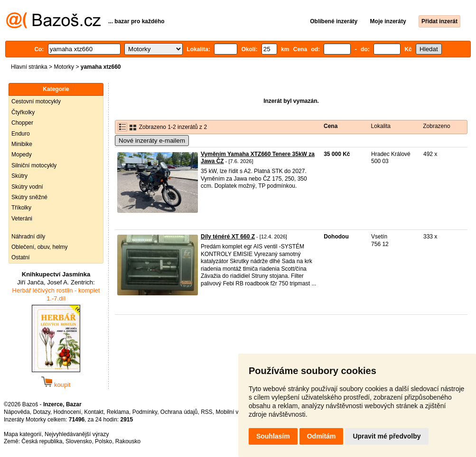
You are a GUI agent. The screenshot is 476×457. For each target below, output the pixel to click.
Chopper (22, 123)
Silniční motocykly (34, 165)
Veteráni (22, 219)
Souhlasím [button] (273, 436)
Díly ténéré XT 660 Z (228, 237)
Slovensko (79, 441)
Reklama (118, 412)
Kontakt (94, 412)
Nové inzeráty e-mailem (152, 141)
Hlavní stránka (29, 67)
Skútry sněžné (29, 197)
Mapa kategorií (23, 434)
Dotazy (41, 412)
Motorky (64, 67)
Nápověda (17, 412)
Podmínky (145, 412)
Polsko (103, 441)
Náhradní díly (28, 237)
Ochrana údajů (179, 412)
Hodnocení (67, 412)
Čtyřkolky (23, 112)
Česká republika (42, 441)
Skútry (19, 176)
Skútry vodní (27, 187)
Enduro (21, 134)
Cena (331, 126)
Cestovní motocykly (36, 101)
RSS (207, 412)
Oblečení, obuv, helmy (40, 247)
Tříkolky (21, 208)
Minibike (22, 144)
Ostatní (21, 257)
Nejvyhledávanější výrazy (77, 434)
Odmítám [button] (322, 436)
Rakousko (128, 441)
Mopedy (22, 155)
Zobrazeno (436, 126)
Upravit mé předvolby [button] (387, 436)
